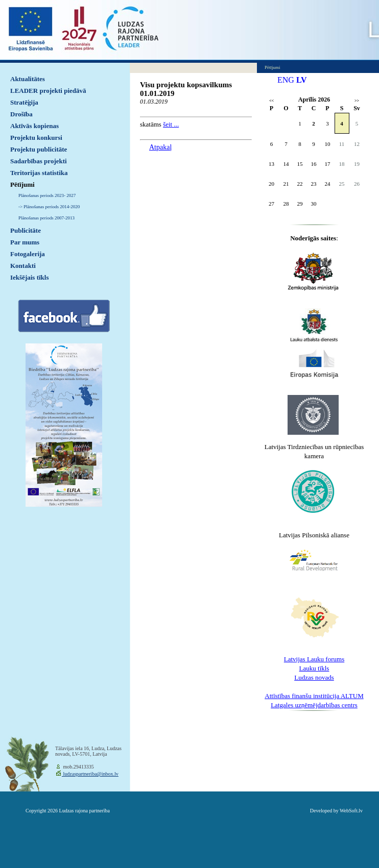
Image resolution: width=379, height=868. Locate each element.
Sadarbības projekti (39, 161)
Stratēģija (24, 102)
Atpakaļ (160, 147)
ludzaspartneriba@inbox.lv (90, 774)
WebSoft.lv (351, 811)
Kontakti (23, 266)
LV (302, 80)
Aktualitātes (28, 79)
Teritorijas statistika (39, 173)
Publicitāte (26, 230)
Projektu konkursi (36, 138)
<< (271, 101)
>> (357, 101)
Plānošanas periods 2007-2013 (46, 218)
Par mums (25, 242)
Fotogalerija (28, 254)
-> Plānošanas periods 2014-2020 (49, 207)
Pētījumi (22, 184)
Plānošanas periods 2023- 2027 (47, 195)
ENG (286, 80)
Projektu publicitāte (39, 149)
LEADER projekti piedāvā (48, 91)
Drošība (21, 114)
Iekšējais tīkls (29, 277)
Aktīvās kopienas (34, 126)
